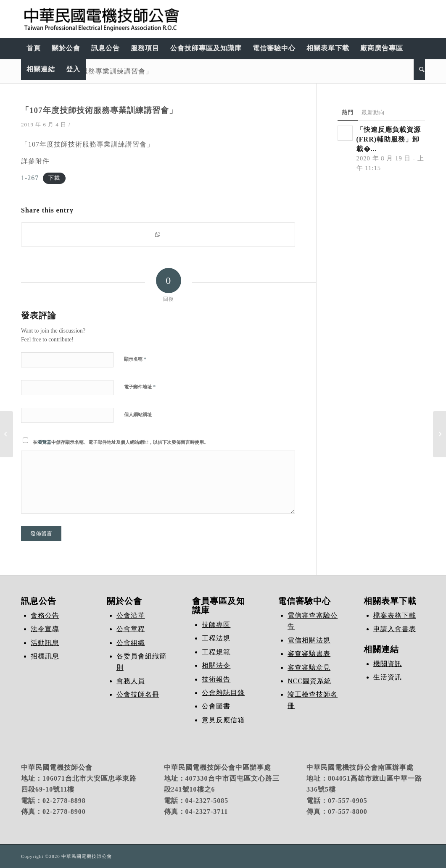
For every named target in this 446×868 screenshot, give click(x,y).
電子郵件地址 (140, 387)
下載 (54, 178)
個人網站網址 (138, 414)
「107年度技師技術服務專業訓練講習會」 (87, 71)
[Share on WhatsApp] (158, 235)
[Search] (419, 69)
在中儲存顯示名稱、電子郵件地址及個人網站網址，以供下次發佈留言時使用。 (121, 442)
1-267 (30, 178)
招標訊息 (45, 656)
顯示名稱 (135, 359)
